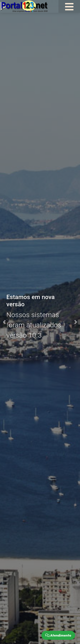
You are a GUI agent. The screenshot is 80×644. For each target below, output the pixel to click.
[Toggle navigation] (69, 6)
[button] (4, 322)
